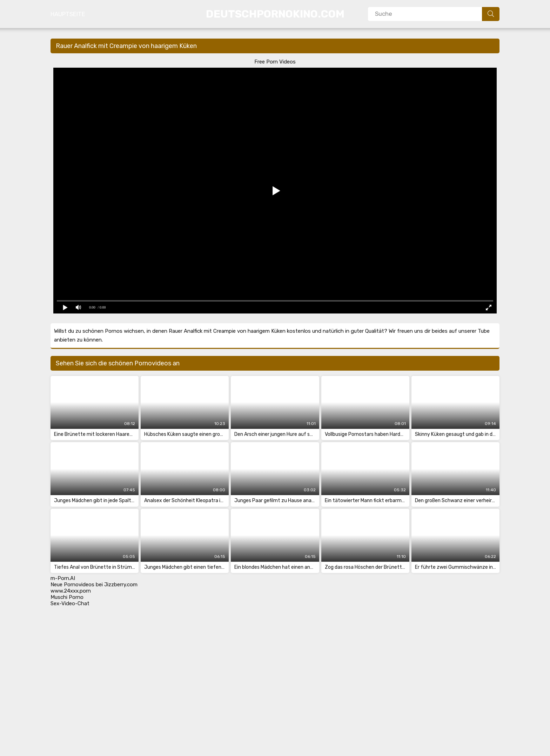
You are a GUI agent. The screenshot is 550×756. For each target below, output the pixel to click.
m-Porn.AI (63, 578)
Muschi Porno (67, 597)
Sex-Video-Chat (70, 603)
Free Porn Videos (275, 62)
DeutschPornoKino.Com (275, 14)
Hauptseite (68, 14)
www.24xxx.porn (71, 591)
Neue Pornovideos (72, 585)
